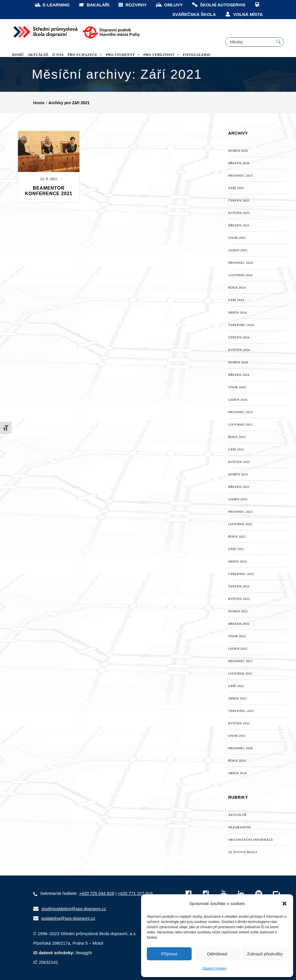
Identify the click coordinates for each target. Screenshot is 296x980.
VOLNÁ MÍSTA (244, 14)
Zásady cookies (214, 968)
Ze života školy (243, 852)
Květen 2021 (239, 723)
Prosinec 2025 (241, 175)
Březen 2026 (239, 163)
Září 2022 (236, 549)
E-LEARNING (52, 5)
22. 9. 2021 (49, 179)
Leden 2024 (238, 400)
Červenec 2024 (241, 325)
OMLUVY (169, 5)
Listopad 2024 (240, 275)
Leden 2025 (238, 250)
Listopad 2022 (240, 524)
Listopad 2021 (240, 673)
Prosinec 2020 (241, 748)
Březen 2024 (239, 375)
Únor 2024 (237, 387)
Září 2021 (236, 686)
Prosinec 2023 (241, 412)
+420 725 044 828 (96, 893)
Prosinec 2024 (241, 263)
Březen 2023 (239, 487)
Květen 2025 (239, 213)
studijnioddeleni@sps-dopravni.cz (74, 909)
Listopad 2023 (240, 424)
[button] (284, 904)
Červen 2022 (239, 586)
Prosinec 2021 (241, 661)
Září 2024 (236, 300)
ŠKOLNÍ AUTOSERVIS (218, 5)
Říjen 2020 (237, 761)
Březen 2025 (239, 225)
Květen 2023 (239, 462)
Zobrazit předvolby (265, 954)
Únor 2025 (237, 238)
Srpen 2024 (238, 312)
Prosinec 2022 (241, 512)
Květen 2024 (239, 350)
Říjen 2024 (237, 287)
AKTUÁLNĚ (238, 815)
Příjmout (169, 954)
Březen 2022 (239, 624)
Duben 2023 (238, 474)
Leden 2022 (238, 649)
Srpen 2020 (238, 773)
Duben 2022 (238, 611)
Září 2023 (236, 449)
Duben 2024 (238, 362)
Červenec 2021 (241, 711)
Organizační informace (251, 840)
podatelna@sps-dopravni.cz (68, 918)
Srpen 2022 (238, 561)
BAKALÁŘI (94, 5)
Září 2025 (236, 188)
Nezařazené (240, 827)
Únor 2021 (237, 736)
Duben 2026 (238, 151)
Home (39, 103)
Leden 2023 (238, 499)
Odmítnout (217, 954)
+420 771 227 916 (135, 893)
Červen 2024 (239, 337)
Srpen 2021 (238, 698)
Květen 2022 (239, 599)
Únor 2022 (237, 636)
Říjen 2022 (237, 536)
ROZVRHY (132, 5)
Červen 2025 (239, 200)
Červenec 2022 (241, 574)
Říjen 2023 (237, 437)
